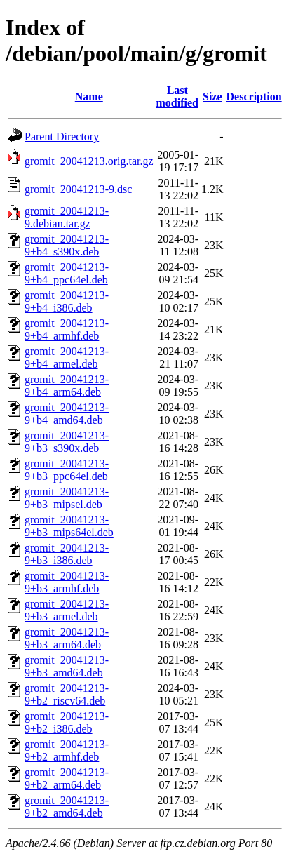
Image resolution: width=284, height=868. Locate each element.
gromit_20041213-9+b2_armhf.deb (67, 750)
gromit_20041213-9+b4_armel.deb (67, 358)
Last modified (177, 96)
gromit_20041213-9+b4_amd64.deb (67, 414)
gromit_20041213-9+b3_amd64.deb (67, 666)
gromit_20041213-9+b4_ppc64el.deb (67, 273)
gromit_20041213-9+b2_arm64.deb (67, 779)
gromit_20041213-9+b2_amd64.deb (67, 807)
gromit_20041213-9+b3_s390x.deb (67, 442)
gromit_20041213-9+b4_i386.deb (67, 301)
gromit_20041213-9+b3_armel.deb (67, 610)
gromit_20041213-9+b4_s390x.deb (67, 245)
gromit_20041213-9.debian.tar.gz (67, 217)
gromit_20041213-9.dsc (78, 189)
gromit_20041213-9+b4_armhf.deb (67, 329)
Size (212, 96)
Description (254, 96)
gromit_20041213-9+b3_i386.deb (67, 554)
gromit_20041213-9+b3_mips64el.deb (69, 526)
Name (89, 96)
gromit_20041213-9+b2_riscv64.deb (67, 694)
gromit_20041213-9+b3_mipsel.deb (67, 498)
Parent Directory (62, 136)
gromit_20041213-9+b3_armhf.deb (67, 582)
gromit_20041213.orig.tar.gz (89, 161)
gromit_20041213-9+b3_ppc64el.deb (67, 470)
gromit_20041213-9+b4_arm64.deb (67, 386)
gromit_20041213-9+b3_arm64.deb (67, 638)
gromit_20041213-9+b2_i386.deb (67, 722)
